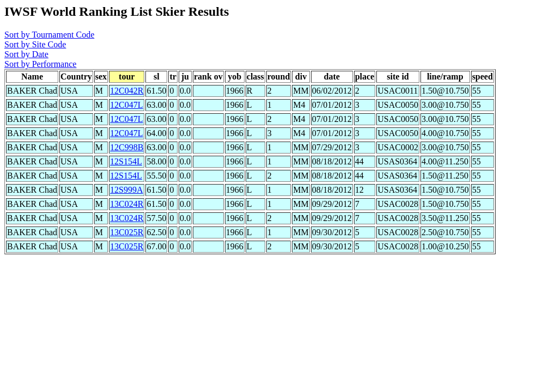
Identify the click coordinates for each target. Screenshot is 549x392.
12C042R (127, 91)
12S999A (126, 190)
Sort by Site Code (35, 44)
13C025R (127, 232)
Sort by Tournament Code (49, 35)
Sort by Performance (40, 64)
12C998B (127, 147)
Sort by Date (26, 54)
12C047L (126, 105)
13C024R (127, 204)
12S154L (126, 161)
